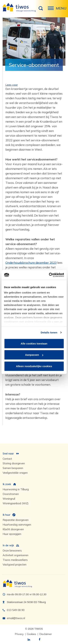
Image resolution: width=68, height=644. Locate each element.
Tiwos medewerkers (15, 560)
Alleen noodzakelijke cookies (34, 366)
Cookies (31, 634)
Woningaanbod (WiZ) (16, 503)
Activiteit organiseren (15, 555)
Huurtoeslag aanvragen (17, 525)
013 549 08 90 (16, 610)
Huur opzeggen (12, 534)
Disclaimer (46, 634)
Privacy (19, 634)
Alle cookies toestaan (34, 343)
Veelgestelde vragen (15, 473)
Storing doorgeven (14, 463)
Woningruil (9, 499)
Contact (7, 459)
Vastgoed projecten (15, 565)
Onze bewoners (12, 551)
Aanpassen (34, 355)
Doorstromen (11, 494)
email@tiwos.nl (16, 618)
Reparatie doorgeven (16, 520)
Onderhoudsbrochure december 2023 (31, 263)
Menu (52, 10)
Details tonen (49, 332)
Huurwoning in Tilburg (16, 489)
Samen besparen (13, 468)
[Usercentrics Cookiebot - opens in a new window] (49, 275)
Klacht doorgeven (13, 529)
